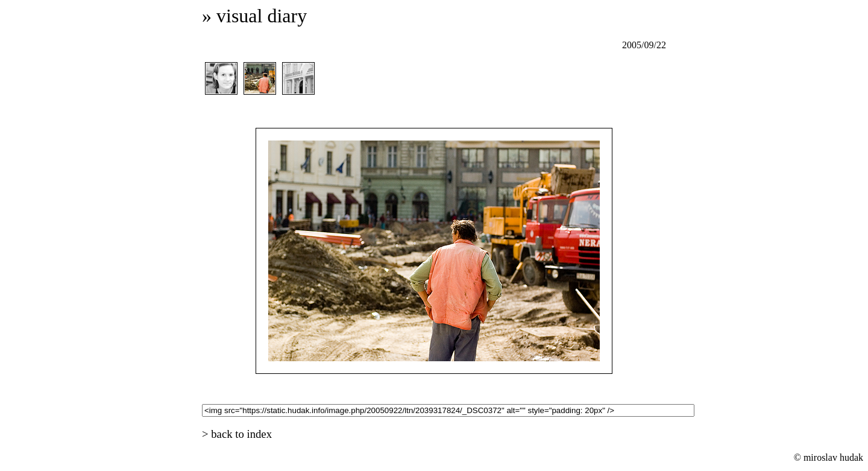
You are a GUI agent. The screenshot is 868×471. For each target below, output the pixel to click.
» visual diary (254, 16)
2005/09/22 (644, 45)
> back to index (237, 434)
